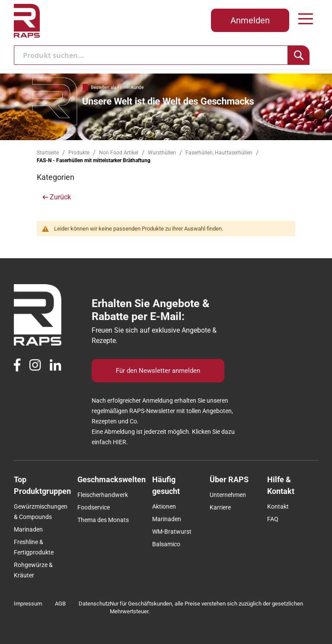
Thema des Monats (103, 520)
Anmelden (250, 20)
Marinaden (28, 529)
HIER (120, 442)
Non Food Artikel (119, 153)
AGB (60, 604)
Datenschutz (94, 604)
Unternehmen (228, 495)
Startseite (48, 153)
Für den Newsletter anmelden (158, 371)
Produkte (80, 153)
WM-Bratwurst (172, 532)
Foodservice (94, 507)
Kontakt (278, 506)
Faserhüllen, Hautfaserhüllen (220, 153)
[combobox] (151, 55)
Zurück (60, 197)
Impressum (28, 604)
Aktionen (164, 506)
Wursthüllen (163, 153)
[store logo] (27, 21)
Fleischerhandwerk (103, 495)
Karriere (220, 507)
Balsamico (166, 544)
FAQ (273, 519)
